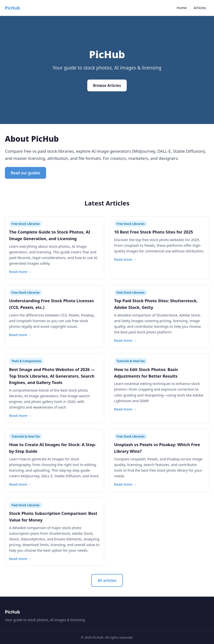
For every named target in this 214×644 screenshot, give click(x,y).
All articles (107, 580)
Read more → (20, 272)
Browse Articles (107, 85)
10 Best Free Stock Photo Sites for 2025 (154, 232)
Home (182, 8)
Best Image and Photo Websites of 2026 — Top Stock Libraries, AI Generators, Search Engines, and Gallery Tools (52, 376)
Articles (200, 8)
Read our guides (25, 173)
